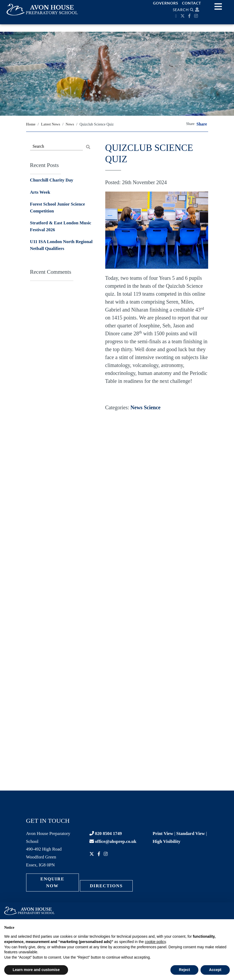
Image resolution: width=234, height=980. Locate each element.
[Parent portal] (197, 10)
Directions (106, 886)
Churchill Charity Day (52, 180)
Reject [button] (184, 970)
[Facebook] (190, 16)
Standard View (190, 833)
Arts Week (40, 192)
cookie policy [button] (155, 942)
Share (202, 124)
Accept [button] (215, 970)
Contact (192, 3)
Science (152, 407)
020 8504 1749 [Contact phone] (106, 833)
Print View (163, 833)
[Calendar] (177, 16)
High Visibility (167, 841)
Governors (166, 3)
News (137, 407)
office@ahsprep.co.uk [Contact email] (113, 841)
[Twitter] (183, 16)
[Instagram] (197, 16)
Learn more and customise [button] (36, 970)
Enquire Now (52, 882)
